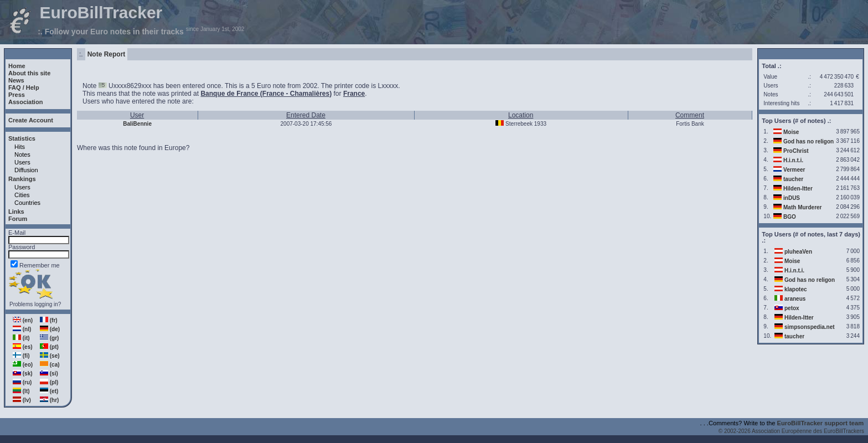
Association (25, 102)
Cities (22, 195)
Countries (27, 203)
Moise (791, 132)
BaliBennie (137, 124)
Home (17, 66)
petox (792, 308)
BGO (790, 217)
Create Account (31, 120)
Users (22, 162)
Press (17, 95)
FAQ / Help (24, 87)
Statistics (22, 138)
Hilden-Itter (798, 189)
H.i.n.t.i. (793, 160)
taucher (793, 179)
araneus (795, 299)
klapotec (796, 289)
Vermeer (794, 170)
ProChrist (796, 151)
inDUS (792, 198)
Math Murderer (802, 207)
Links (16, 212)
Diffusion (26, 170)
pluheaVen (798, 252)
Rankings (22, 179)
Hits (20, 147)
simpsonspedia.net (810, 327)
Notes (22, 154)
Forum (18, 219)
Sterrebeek (519, 124)
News (16, 80)
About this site (29, 73)
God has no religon (808, 141)
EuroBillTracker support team (821, 423)
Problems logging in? (35, 304)
